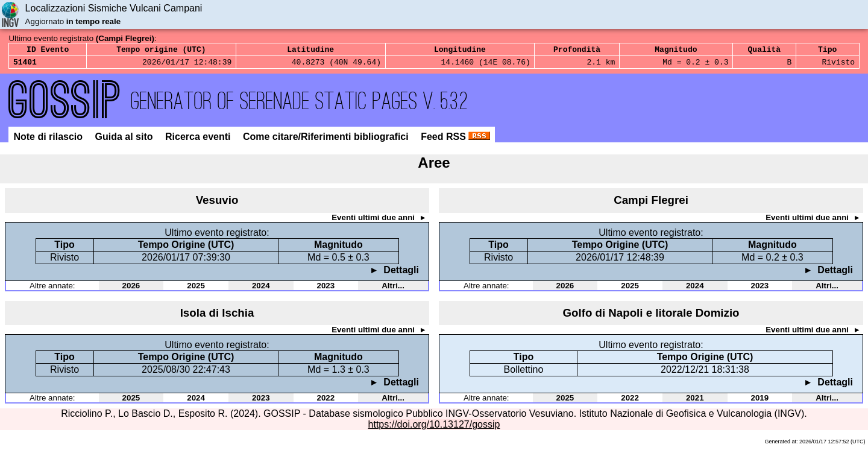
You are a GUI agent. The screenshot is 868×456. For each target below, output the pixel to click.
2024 (261, 289)
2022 (326, 401)
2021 (695, 401)
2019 (760, 401)
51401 (25, 65)
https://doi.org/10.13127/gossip (434, 428)
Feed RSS (455, 140)
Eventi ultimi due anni (374, 221)
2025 (196, 289)
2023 (326, 289)
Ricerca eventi (199, 140)
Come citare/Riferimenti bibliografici (327, 140)
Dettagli (400, 274)
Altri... (393, 289)
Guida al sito (125, 140)
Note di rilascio (49, 140)
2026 (131, 289)
